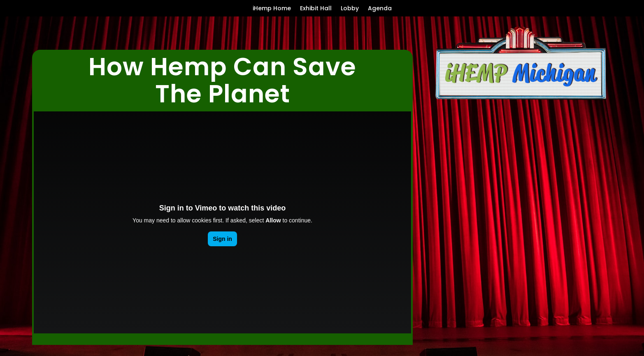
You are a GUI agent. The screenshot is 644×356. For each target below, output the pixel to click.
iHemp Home (272, 9)
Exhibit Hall (316, 9)
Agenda (380, 9)
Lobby (350, 9)
